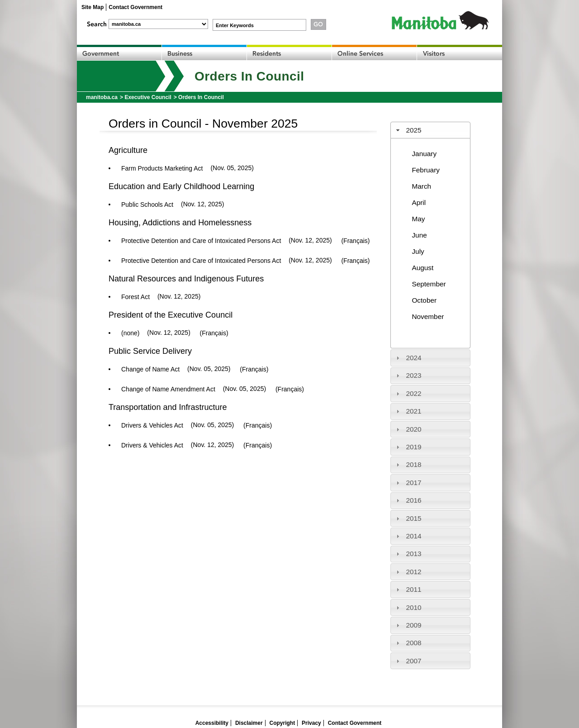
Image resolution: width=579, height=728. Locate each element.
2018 (413, 464)
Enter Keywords (235, 25)
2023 (413, 375)
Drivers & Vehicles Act (152, 425)
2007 (413, 661)
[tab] (431, 130)
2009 (413, 625)
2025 (413, 130)
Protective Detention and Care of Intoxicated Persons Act (201, 241)
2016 (413, 500)
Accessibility (212, 723)
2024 (413, 358)
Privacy (311, 723)
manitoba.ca (102, 97)
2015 (413, 518)
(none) (130, 333)
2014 (413, 536)
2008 (413, 643)
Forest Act (135, 297)
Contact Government (135, 7)
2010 (413, 607)
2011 (413, 589)
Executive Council (148, 97)
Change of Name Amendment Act (168, 389)
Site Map (93, 7)
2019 (413, 447)
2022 (413, 393)
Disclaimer (249, 723)
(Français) (355, 241)
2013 (413, 554)
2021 (413, 411)
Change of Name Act (150, 369)
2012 (413, 572)
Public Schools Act (147, 205)
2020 (413, 429)
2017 (413, 483)
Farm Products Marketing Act (162, 168)
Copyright (282, 723)
